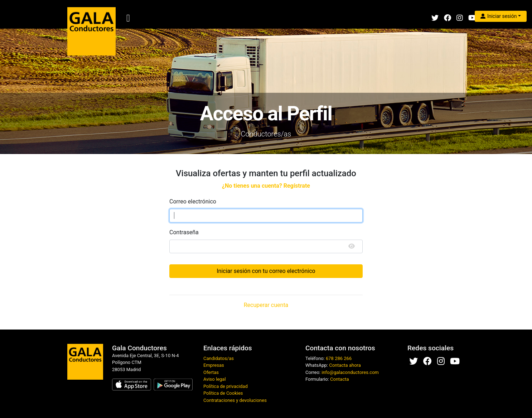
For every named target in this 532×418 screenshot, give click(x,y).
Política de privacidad (226, 386)
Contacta (340, 379)
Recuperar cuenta (266, 305)
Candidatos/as (219, 358)
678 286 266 (339, 358)
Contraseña (184, 232)
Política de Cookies (223, 393)
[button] (501, 16)
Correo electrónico (193, 201)
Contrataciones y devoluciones (235, 400)
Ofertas (211, 372)
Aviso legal (215, 379)
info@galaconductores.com (350, 372)
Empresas (214, 365)
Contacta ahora (345, 365)
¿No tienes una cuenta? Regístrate (266, 186)
